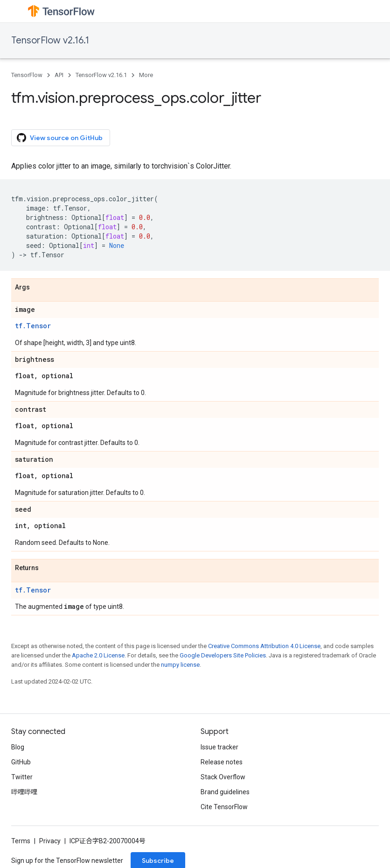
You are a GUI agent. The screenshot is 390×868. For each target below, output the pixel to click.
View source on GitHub (60, 138)
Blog (18, 747)
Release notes (222, 762)
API (59, 75)
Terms (21, 841)
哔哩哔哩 (24, 792)
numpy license (180, 665)
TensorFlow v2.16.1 (50, 40)
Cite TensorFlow (224, 807)
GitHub (21, 762)
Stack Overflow (223, 777)
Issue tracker (219, 747)
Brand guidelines (225, 792)
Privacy (50, 841)
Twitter (22, 777)
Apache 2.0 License (98, 655)
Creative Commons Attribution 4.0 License (264, 646)
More (146, 75)
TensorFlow (27, 75)
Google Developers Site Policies (223, 655)
